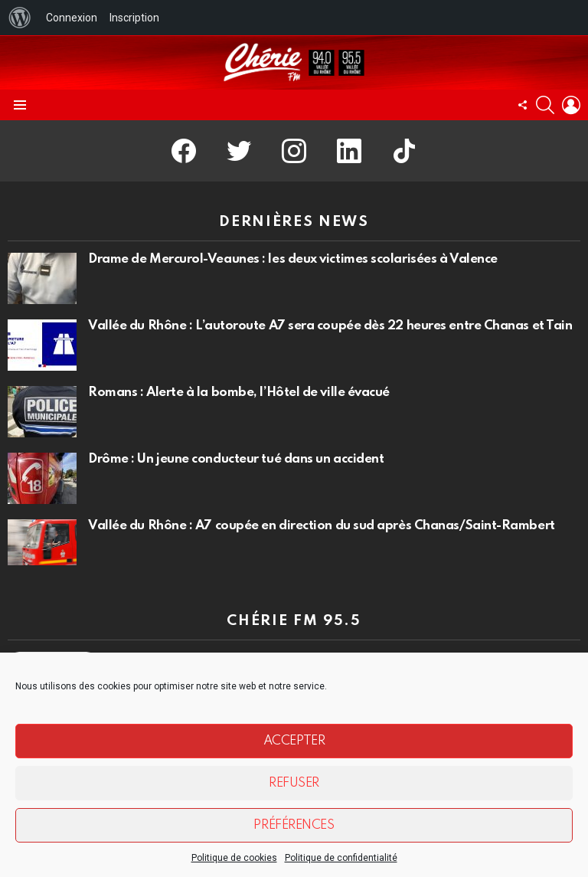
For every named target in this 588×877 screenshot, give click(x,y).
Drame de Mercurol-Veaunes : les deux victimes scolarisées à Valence (293, 259)
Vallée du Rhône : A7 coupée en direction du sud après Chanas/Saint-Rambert (322, 526)
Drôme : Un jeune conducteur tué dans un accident (236, 459)
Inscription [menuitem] (134, 18)
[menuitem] (20, 18)
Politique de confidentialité (341, 858)
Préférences (294, 825)
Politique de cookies (234, 858)
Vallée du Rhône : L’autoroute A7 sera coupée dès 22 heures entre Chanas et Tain (330, 326)
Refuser (294, 783)
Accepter (294, 741)
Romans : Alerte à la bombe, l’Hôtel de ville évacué (239, 393)
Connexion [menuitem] (72, 18)
